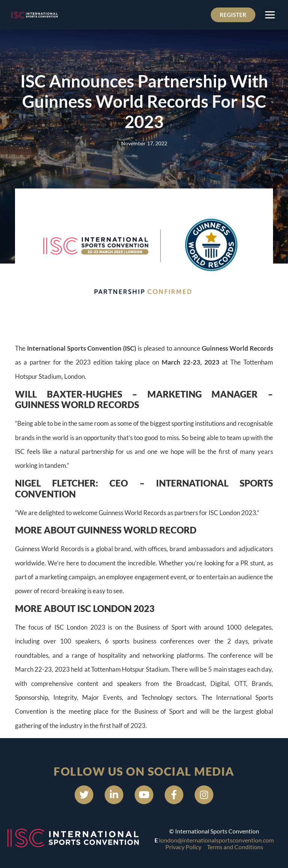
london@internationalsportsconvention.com (216, 840)
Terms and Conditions (235, 847)
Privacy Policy (183, 847)
